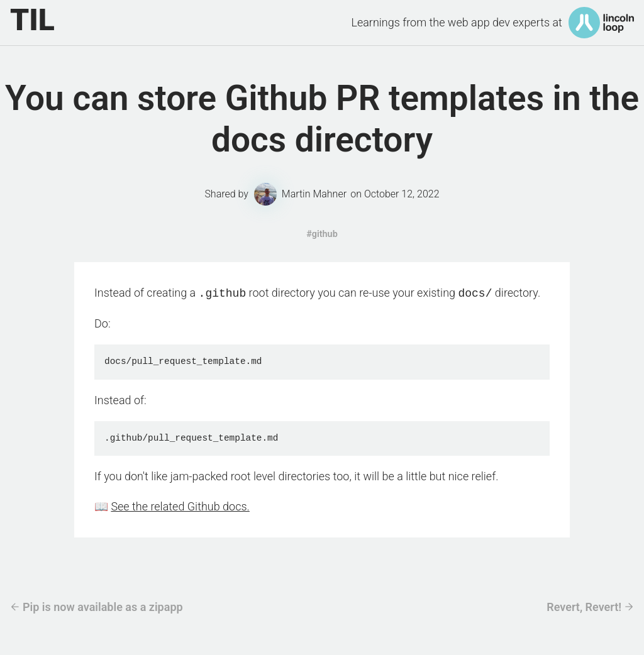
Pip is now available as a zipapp (103, 606)
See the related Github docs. (180, 505)
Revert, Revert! (584, 606)
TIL (32, 20)
